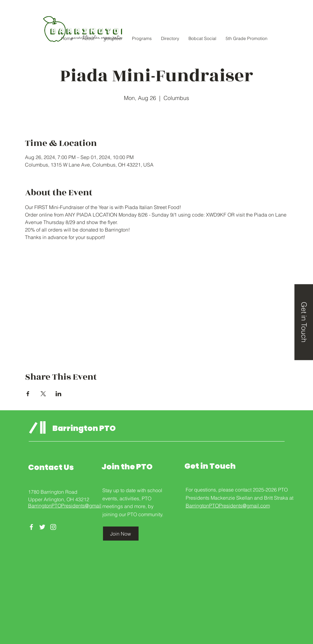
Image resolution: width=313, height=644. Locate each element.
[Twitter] (42, 527)
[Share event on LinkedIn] (59, 394)
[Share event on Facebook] (28, 394)
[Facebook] (31, 527)
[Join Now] (121, 534)
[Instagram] (53, 527)
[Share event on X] (43, 394)
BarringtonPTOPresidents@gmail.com (70, 506)
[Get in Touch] (304, 322)
